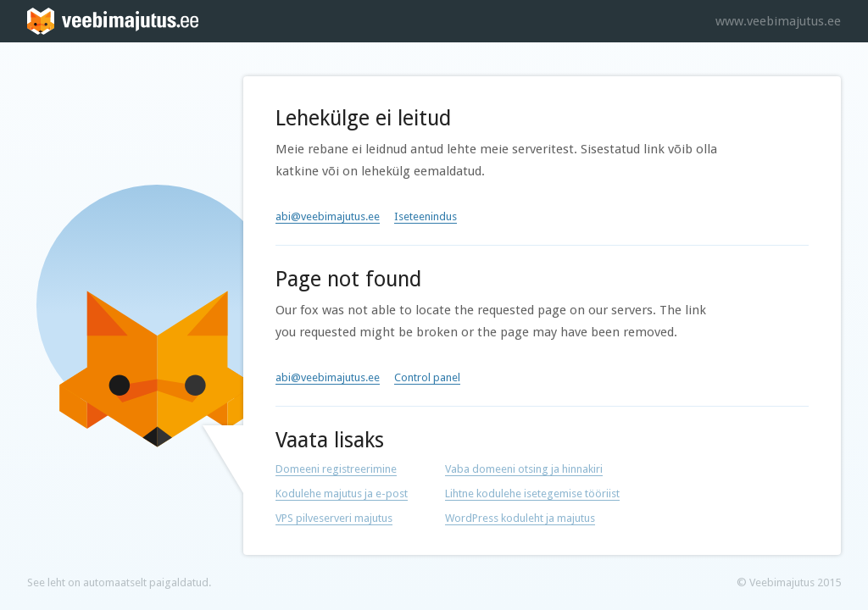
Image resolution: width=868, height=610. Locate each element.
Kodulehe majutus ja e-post (342, 494)
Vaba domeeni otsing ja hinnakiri (524, 469)
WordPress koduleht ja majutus (520, 518)
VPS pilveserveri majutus (334, 518)
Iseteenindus (426, 216)
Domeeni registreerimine (336, 469)
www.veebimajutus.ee (778, 21)
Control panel (427, 377)
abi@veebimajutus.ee (328, 216)
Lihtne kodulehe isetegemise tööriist (532, 494)
